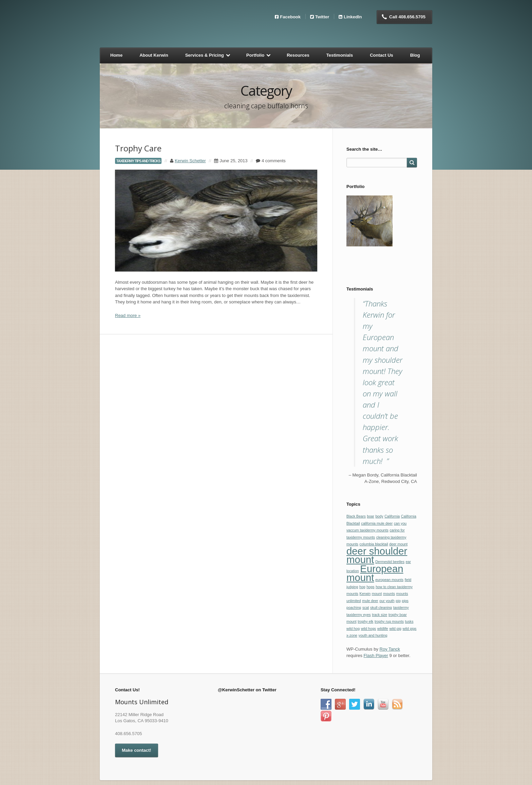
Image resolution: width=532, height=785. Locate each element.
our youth (387, 601)
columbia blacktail (374, 544)
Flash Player (376, 656)
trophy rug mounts (389, 621)
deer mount (398, 544)
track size (379, 615)
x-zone (352, 635)
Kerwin (365, 594)
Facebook (290, 17)
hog (362, 587)
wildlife (383, 629)
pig (398, 601)
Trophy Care (138, 148)
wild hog (353, 629)
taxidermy (401, 608)
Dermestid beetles (390, 562)
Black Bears (356, 516)
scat (366, 608)
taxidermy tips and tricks (138, 161)
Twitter (322, 17)
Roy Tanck (390, 649)
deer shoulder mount (377, 555)
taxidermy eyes (359, 615)
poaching (354, 608)
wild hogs (368, 629)
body (379, 516)
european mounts (389, 580)
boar (370, 516)
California (392, 516)
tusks (409, 621)
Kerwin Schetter (190, 161)
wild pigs (410, 629)
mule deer (370, 601)
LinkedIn (353, 17)
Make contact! (137, 750)
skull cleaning (381, 608)
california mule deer (377, 523)
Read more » (128, 315)
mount (377, 594)
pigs (405, 601)
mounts (389, 594)
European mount (375, 573)
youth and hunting (373, 635)
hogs (370, 587)
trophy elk (365, 621)
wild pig (395, 629)
